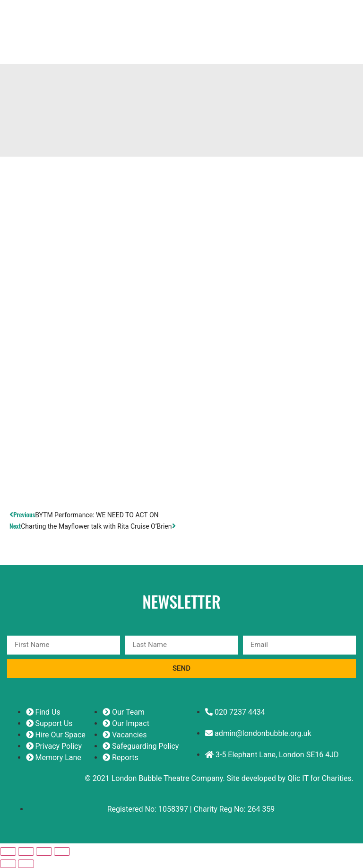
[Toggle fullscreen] (26, 851)
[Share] (44, 851)
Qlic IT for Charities (320, 778)
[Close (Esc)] (62, 851)
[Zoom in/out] (8, 851)
